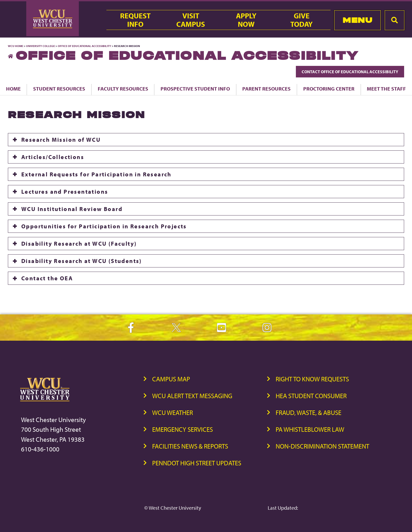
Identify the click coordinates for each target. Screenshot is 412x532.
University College (40, 46)
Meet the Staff (386, 89)
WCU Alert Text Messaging (192, 396)
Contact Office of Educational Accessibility (350, 72)
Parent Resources (266, 89)
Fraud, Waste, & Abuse (308, 412)
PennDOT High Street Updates (197, 463)
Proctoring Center (329, 89)
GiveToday (302, 20)
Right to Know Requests (312, 379)
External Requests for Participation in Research (96, 174)
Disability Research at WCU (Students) (82, 261)
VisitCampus (191, 20)
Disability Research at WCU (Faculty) (79, 244)
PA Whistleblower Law (310, 429)
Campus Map (171, 379)
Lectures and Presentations (65, 192)
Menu (357, 20)
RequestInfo (135, 20)
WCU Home (16, 46)
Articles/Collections (53, 157)
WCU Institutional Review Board (72, 209)
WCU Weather (172, 412)
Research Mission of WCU (61, 140)
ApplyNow (246, 20)
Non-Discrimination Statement (322, 446)
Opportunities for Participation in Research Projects (104, 226)
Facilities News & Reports (190, 446)
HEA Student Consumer (311, 396)
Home (13, 89)
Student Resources (59, 89)
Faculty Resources (123, 89)
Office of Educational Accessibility (84, 46)
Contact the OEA (47, 278)
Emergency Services (182, 429)
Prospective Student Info (195, 89)
